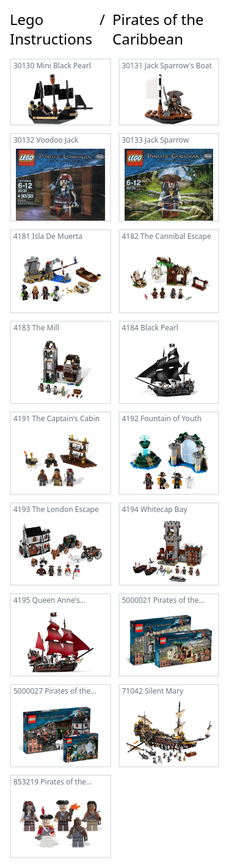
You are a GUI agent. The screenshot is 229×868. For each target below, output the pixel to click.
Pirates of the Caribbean (158, 29)
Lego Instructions (51, 29)
